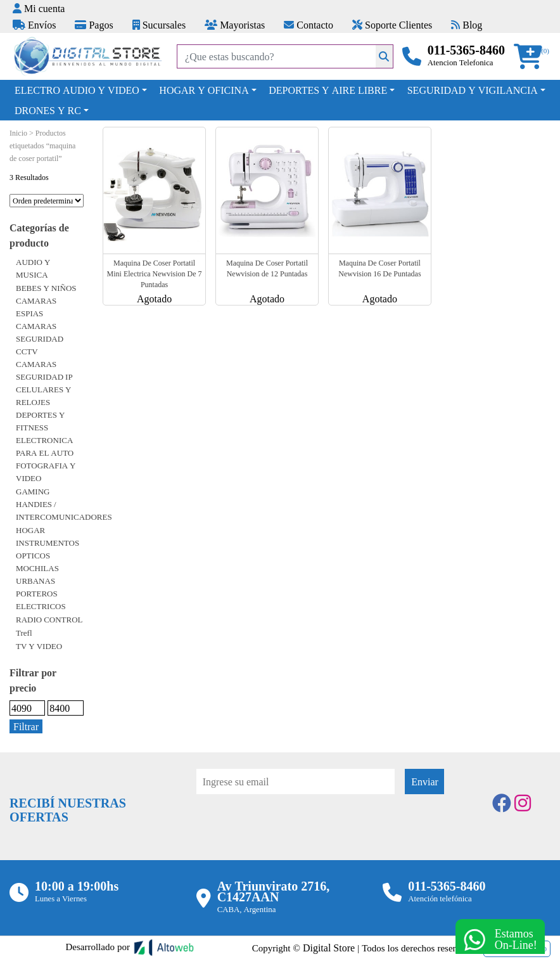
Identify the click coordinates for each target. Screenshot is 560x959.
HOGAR (30, 530)
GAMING (33, 491)
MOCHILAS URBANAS (37, 574)
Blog (467, 25)
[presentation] (293, 829)
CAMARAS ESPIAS (36, 307)
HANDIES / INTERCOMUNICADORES (64, 510)
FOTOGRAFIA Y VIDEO (46, 472)
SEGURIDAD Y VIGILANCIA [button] (473, 90)
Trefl (24, 633)
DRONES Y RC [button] (48, 110)
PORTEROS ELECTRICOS (41, 600)
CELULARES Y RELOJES (44, 396)
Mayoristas (235, 25)
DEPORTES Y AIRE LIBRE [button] (328, 90)
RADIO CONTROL (49, 619)
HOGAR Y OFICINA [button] (204, 90)
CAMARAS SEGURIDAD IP (44, 370)
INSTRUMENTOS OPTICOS (48, 549)
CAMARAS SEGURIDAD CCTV (40, 338)
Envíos (34, 25)
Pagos (94, 25)
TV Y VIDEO (39, 646)
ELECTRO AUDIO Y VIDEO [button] (77, 90)
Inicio (18, 133)
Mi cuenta (39, 8)
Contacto (309, 25)
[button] (532, 57)
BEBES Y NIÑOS (46, 288)
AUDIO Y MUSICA (33, 268)
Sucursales (159, 25)
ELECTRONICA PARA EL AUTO (45, 446)
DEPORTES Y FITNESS (40, 421)
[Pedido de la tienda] (47, 201)
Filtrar (26, 726)
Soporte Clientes (392, 25)
